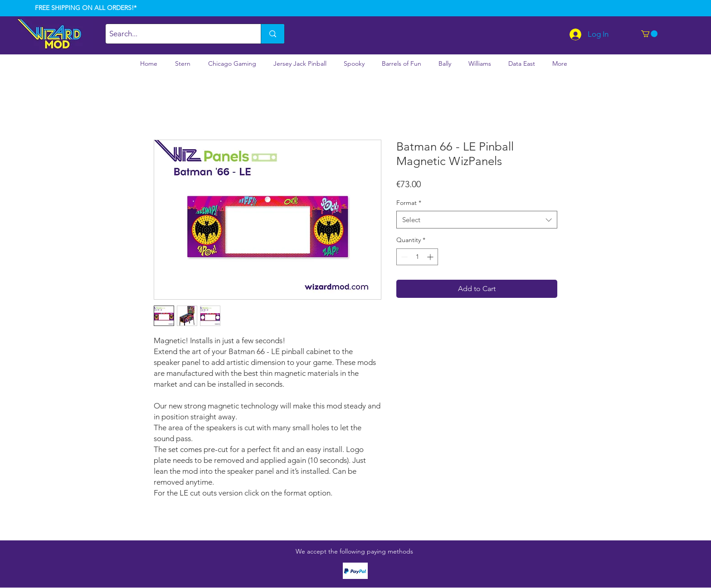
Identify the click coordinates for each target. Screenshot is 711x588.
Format (409, 203)
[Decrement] (403, 257)
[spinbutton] (417, 257)
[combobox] (477, 220)
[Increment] (431, 257)
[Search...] (175, 34)
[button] (649, 34)
